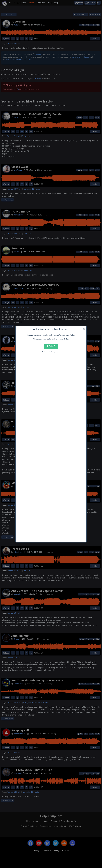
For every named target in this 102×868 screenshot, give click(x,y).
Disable (51, 346)
